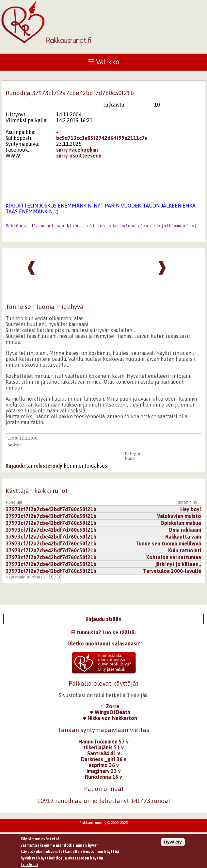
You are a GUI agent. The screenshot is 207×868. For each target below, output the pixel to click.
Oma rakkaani (185, 532)
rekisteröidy (48, 468)
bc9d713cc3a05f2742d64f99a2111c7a (102, 138)
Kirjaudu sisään (104, 621)
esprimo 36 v (104, 767)
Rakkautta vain (183, 539)
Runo (130, 460)
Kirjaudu (15, 468)
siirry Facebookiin (77, 150)
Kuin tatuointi (185, 552)
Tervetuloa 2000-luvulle (172, 573)
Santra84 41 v (104, 755)
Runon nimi (187, 504)
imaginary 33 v (104, 773)
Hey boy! (191, 511)
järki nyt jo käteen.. (178, 566)
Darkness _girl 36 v (104, 761)
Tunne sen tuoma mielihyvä (168, 545)
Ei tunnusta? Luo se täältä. (104, 634)
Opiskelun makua (181, 525)
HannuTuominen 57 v (104, 743)
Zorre (110, 708)
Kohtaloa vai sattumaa (174, 559)
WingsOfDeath (110, 714)
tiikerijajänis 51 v (104, 749)
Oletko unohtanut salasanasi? (104, 645)
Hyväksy (173, 844)
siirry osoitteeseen (79, 156)
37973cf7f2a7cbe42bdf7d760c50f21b (51, 511)
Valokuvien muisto (179, 518)
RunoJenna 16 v (104, 779)
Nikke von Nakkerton (110, 720)
